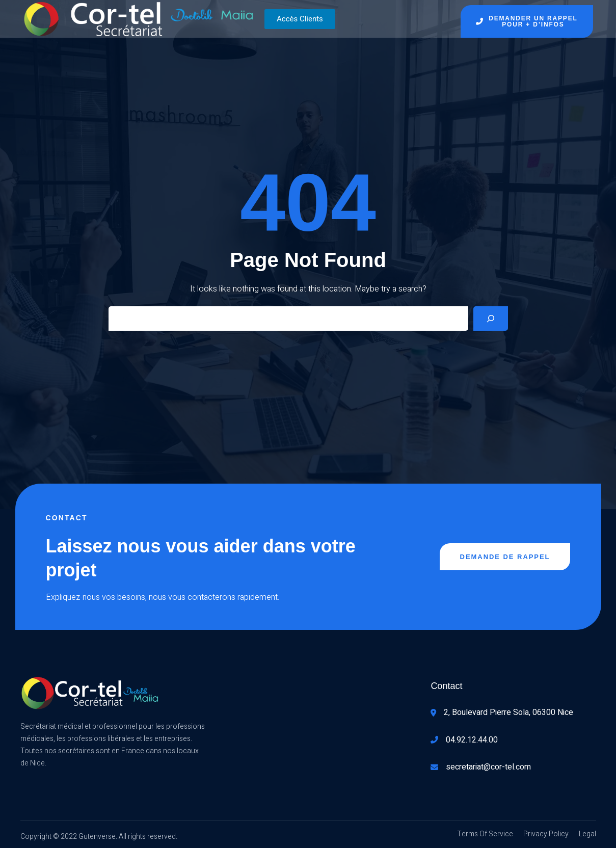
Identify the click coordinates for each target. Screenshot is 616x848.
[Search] (491, 319)
